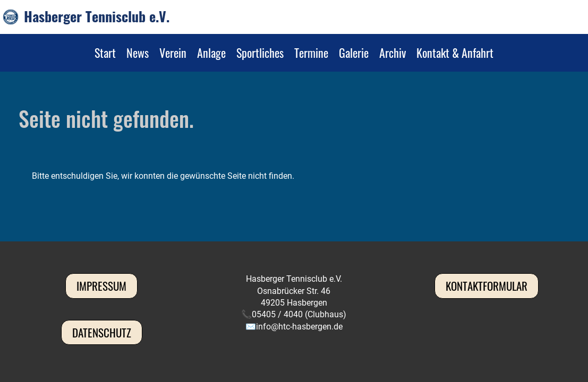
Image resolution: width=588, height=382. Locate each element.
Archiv (393, 53)
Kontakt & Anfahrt (455, 53)
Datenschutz (102, 332)
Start (105, 53)
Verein (173, 53)
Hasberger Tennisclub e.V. (97, 16)
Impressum (101, 286)
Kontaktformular (487, 286)
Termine (311, 53)
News (138, 53)
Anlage (211, 53)
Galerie (354, 53)
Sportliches (260, 53)
